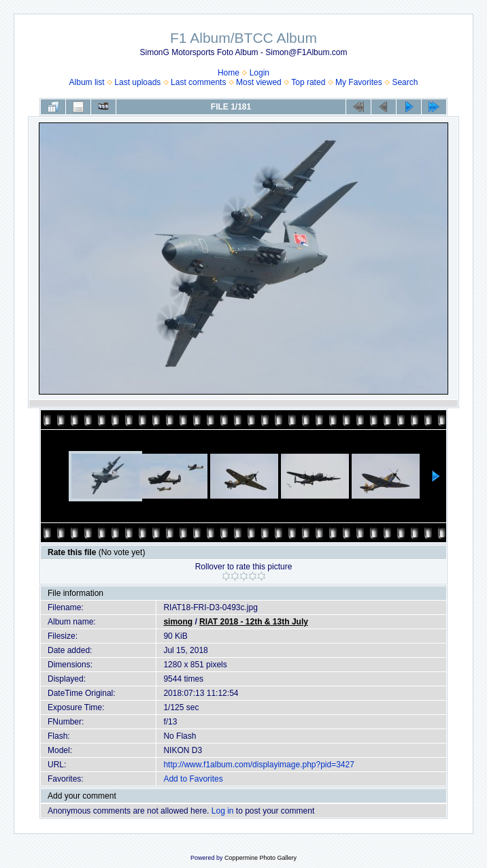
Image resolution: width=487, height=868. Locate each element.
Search (405, 82)
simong (178, 622)
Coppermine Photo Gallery (261, 858)
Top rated (308, 82)
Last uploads (137, 82)
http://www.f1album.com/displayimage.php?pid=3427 (259, 765)
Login (259, 73)
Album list (87, 82)
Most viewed (259, 82)
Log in (223, 811)
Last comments (198, 82)
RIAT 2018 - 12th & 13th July (254, 622)
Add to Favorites (193, 779)
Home (229, 73)
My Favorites (359, 82)
